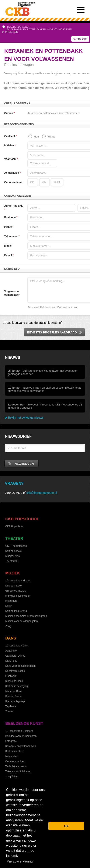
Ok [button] (66, 826)
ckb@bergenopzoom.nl (42, 493)
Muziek (13, 573)
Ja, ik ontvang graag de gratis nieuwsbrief (34, 323)
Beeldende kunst (19, 27)
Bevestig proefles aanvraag (55, 332)
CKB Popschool (22, 519)
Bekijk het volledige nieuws (26, 418)
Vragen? (14, 483)
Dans (11, 638)
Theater (14, 539)
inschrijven (21, 464)
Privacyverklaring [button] (20, 861)
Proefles (12, 32)
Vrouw (51, 137)
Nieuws (13, 358)
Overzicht (80, 39)
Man (36, 137)
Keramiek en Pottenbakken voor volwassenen (41, 29)
